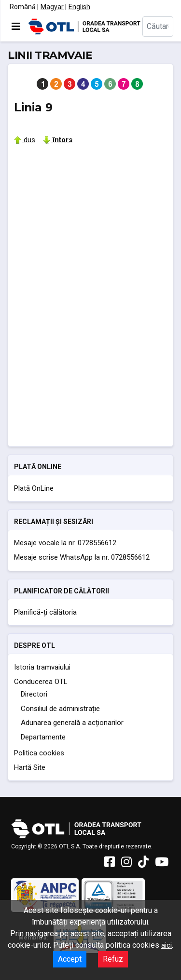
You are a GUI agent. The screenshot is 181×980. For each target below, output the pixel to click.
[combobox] (158, 27)
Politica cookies (39, 753)
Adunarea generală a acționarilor (72, 723)
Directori (34, 694)
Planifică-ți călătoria (45, 612)
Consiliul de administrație (60, 709)
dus (25, 140)
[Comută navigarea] (16, 27)
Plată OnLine (34, 488)
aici (167, 945)
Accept (70, 959)
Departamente (43, 737)
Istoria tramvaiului (42, 667)
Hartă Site (30, 767)
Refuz (113, 959)
